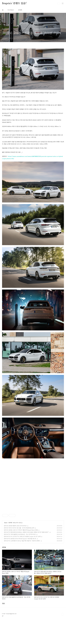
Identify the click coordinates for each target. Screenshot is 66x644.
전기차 (10, 547)
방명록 (20, 10)
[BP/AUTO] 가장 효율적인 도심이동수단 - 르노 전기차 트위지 (20, 558)
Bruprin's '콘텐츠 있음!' (14, 3)
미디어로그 (11, 10)
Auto (6, 547)
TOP (63, 638)
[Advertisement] (33, 523)
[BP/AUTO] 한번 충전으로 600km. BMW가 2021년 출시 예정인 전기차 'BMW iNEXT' (26, 556)
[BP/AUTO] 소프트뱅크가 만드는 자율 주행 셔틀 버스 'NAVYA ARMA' (22, 565)
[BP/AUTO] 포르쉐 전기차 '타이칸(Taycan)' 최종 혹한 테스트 (20, 563)
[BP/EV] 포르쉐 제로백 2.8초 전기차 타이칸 (15, 550)
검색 (59, 3)
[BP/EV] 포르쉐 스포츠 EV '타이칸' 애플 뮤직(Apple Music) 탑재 (21, 554)
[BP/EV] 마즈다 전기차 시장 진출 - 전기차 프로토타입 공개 (19, 552)
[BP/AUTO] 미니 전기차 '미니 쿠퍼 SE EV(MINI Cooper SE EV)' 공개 (22, 561)
